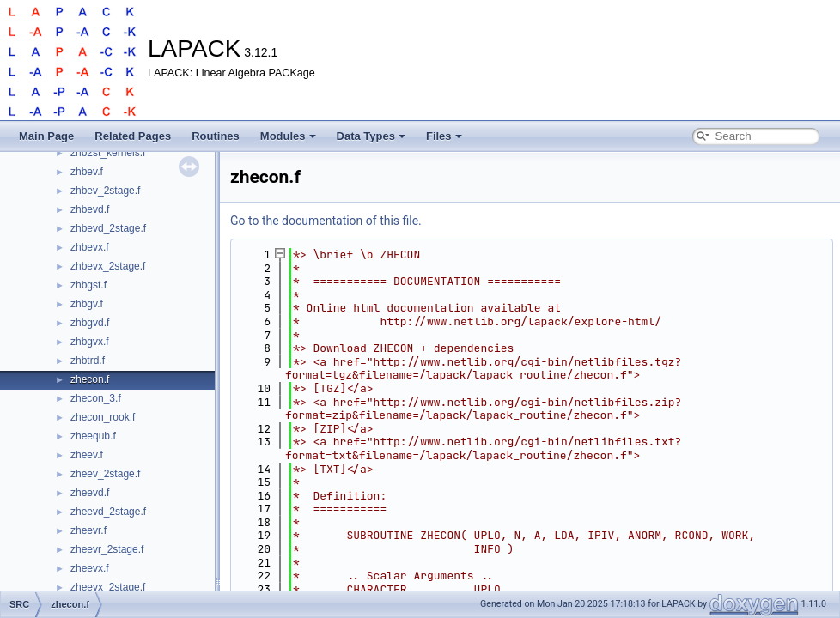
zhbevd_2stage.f (108, 228)
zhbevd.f (90, 209)
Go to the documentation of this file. (326, 221)
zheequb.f (93, 436)
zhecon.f (90, 379)
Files (444, 136)
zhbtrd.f (88, 360)
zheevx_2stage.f (108, 587)
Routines (216, 136)
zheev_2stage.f (105, 474)
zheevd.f (90, 493)
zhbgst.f (88, 285)
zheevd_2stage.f (108, 512)
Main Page (46, 136)
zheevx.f (90, 568)
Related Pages (133, 136)
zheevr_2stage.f (107, 549)
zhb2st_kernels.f (108, 153)
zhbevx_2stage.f (108, 266)
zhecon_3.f (96, 398)
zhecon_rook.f (103, 417)
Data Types (371, 136)
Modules (288, 136)
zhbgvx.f (90, 342)
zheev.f (87, 455)
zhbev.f (87, 172)
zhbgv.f (87, 304)
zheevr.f (88, 530)
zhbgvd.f (90, 323)
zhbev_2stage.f (105, 191)
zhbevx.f (90, 247)
